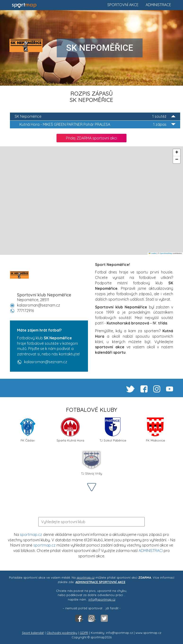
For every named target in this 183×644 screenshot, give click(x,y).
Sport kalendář (33, 633)
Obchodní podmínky (62, 633)
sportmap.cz (31, 535)
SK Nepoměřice (95, 116)
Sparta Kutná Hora (70, 430)
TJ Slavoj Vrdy (92, 463)
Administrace (158, 5)
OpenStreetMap (166, 253)
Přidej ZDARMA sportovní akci (91, 138)
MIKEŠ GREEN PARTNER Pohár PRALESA (97, 124)
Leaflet (152, 253)
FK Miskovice (155, 430)
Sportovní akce (123, 5)
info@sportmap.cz (102, 599)
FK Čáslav (28, 430)
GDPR (84, 633)
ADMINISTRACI (151, 551)
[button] (177, 153)
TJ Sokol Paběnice (113, 430)
